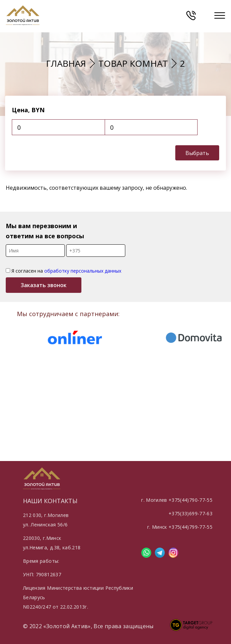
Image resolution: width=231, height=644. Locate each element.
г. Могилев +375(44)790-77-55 (177, 500)
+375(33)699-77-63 (190, 513)
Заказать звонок (44, 285)
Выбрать (197, 153)
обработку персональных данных (83, 271)
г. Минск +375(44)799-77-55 (180, 527)
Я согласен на (63, 271)
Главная (66, 63)
